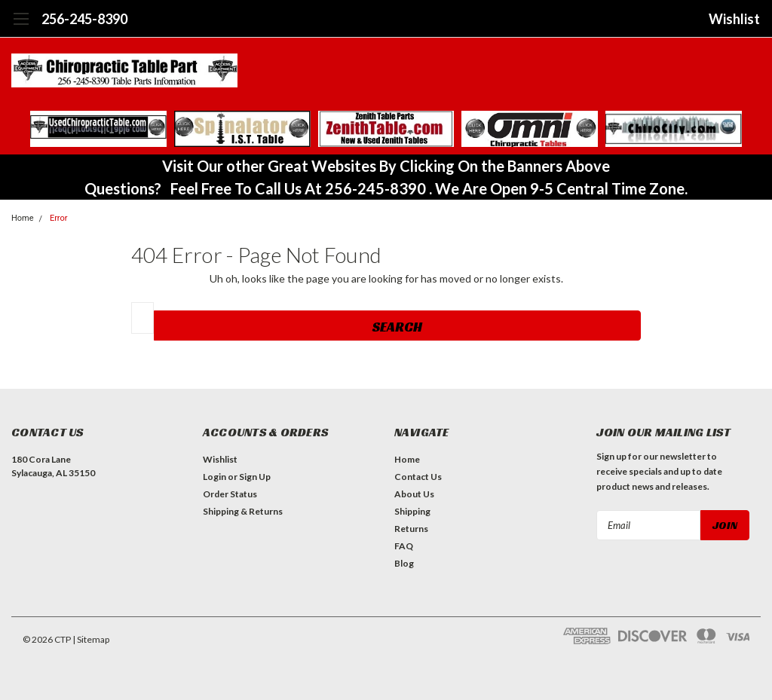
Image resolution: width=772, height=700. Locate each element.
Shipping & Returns (243, 511)
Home (407, 459)
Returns (411, 529)
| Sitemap (91, 639)
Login (214, 477)
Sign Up (255, 477)
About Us (414, 494)
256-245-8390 (84, 19)
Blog (404, 563)
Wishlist (734, 19)
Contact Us (418, 477)
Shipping (412, 511)
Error (59, 218)
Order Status (230, 494)
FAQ (404, 546)
